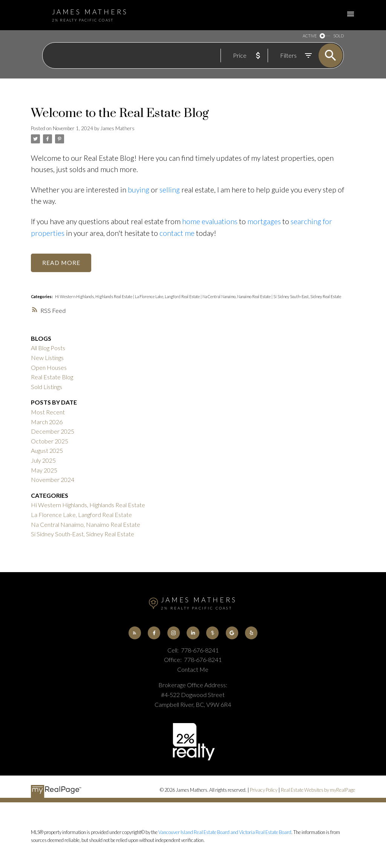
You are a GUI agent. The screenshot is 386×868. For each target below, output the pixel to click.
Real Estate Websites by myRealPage (318, 790)
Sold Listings (47, 387)
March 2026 (47, 422)
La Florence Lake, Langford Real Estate (168, 296)
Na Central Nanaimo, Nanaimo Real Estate (237, 296)
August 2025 (47, 450)
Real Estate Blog (52, 377)
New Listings (47, 358)
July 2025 (43, 460)
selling (170, 190)
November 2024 (53, 479)
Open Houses (49, 367)
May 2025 (44, 470)
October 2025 (50, 441)
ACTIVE (310, 36)
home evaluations (210, 221)
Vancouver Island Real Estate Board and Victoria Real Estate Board (225, 832)
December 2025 (53, 431)
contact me (177, 233)
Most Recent (48, 412)
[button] (135, 633)
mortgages (264, 221)
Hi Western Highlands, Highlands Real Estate (94, 296)
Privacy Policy (264, 790)
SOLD (339, 36)
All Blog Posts (48, 348)
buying (139, 190)
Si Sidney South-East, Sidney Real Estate (307, 296)
